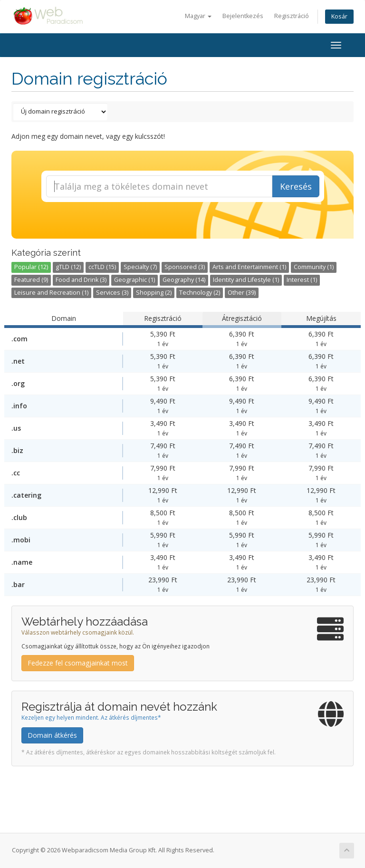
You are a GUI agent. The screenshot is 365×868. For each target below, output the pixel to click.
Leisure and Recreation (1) (51, 293)
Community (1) (314, 267)
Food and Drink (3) (81, 280)
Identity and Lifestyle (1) (246, 280)
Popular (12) (31, 267)
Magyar (198, 16)
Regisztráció (292, 16)
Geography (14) (184, 280)
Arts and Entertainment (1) (249, 267)
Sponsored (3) (185, 267)
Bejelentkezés (243, 16)
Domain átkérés (52, 735)
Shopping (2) (154, 293)
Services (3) (112, 293)
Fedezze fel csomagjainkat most (78, 663)
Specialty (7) (140, 267)
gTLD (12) (68, 267)
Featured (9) (31, 280)
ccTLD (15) (102, 267)
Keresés (296, 186)
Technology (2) (200, 293)
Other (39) (242, 293)
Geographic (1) (134, 280)
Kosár (339, 16)
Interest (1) (302, 280)
